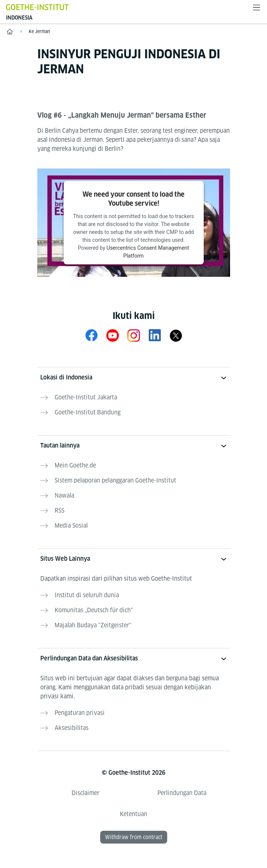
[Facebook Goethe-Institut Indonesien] (92, 335)
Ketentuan (133, 814)
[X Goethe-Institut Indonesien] (176, 335)
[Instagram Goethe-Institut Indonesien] (134, 335)
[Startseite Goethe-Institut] (37, 7)
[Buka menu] (256, 8)
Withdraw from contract (134, 837)
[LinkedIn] (155, 335)
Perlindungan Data (182, 793)
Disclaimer (85, 793)
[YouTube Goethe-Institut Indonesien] (113, 335)
